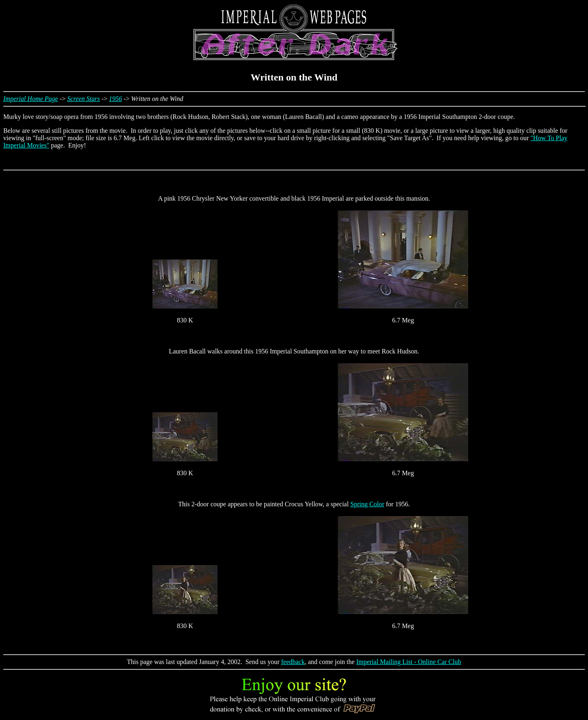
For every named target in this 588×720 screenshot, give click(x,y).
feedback (293, 662)
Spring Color (367, 504)
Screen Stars (84, 99)
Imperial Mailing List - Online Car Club (409, 662)
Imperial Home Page (31, 99)
